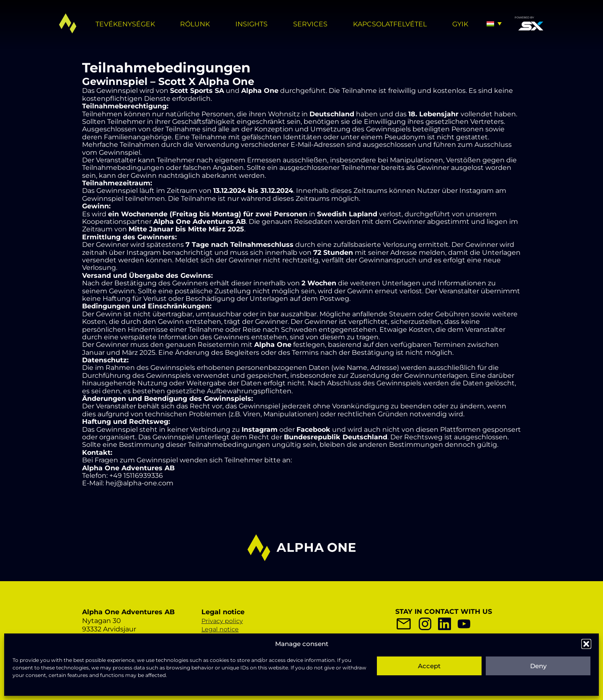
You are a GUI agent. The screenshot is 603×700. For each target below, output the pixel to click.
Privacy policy (222, 621)
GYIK (460, 24)
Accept (429, 666)
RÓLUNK (195, 24)
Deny (538, 666)
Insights (251, 24)
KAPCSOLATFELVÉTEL (390, 24)
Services (310, 24)
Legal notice (220, 629)
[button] (586, 644)
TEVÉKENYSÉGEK (125, 24)
